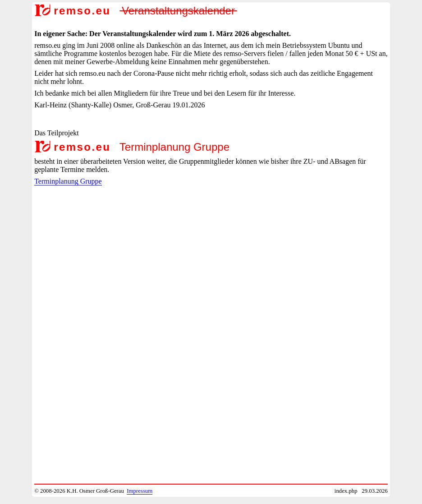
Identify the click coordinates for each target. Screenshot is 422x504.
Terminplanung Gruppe (68, 181)
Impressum (140, 491)
